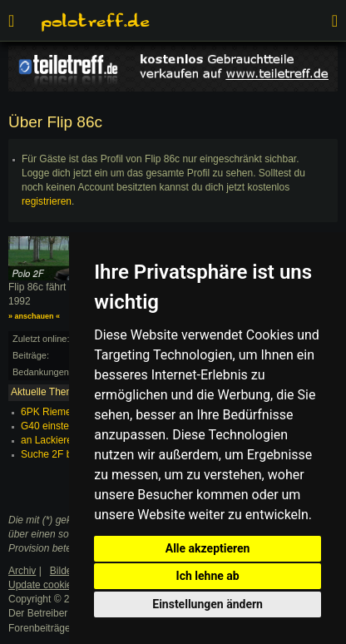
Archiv (22, 571)
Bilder (63, 571)
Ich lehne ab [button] (208, 576)
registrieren (47, 201)
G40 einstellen (53, 426)
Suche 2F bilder (56, 454)
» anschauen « (34, 316)
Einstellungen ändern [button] (208, 604)
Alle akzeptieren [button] (208, 548)
